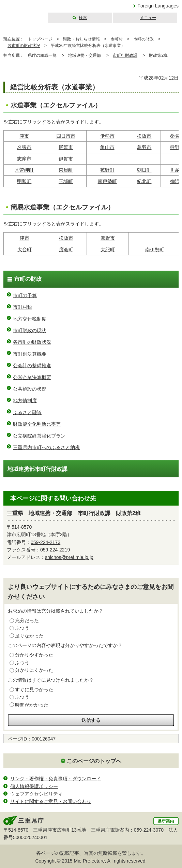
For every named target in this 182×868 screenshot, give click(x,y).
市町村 (117, 39)
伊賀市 (66, 159)
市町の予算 (25, 295)
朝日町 (144, 170)
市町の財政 (143, 39)
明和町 (24, 181)
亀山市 (107, 147)
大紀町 (108, 250)
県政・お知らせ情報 (81, 39)
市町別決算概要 (30, 354)
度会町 (66, 250)
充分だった (27, 620)
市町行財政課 (125, 55)
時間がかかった (32, 705)
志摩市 (24, 159)
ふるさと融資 (27, 412)
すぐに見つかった (34, 690)
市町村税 (22, 307)
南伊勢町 (107, 181)
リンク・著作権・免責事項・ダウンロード (56, 779)
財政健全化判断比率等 (37, 424)
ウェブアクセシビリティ (36, 794)
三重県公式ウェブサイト (23, 12)
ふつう (22, 628)
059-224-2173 (45, 542)
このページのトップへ (94, 761)
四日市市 (66, 136)
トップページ (40, 39)
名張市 (24, 147)
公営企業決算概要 (32, 377)
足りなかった (29, 636)
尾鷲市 (66, 147)
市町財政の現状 (30, 330)
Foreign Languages (158, 6)
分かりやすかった (34, 655)
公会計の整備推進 (32, 365)
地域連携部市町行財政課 (37, 469)
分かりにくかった (34, 670)
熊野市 (108, 238)
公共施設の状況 (30, 389)
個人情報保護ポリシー (34, 786)
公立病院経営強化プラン (39, 436)
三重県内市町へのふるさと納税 (46, 447)
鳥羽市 (144, 147)
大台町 (25, 250)
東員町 (66, 170)
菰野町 (107, 170)
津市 (24, 136)
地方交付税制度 (30, 319)
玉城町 (66, 181)
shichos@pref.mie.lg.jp (69, 557)
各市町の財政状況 (24, 46)
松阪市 (144, 136)
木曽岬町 (24, 170)
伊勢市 (107, 136)
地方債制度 (25, 401)
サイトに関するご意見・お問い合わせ (51, 801)
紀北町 (144, 181)
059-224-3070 (149, 830)
